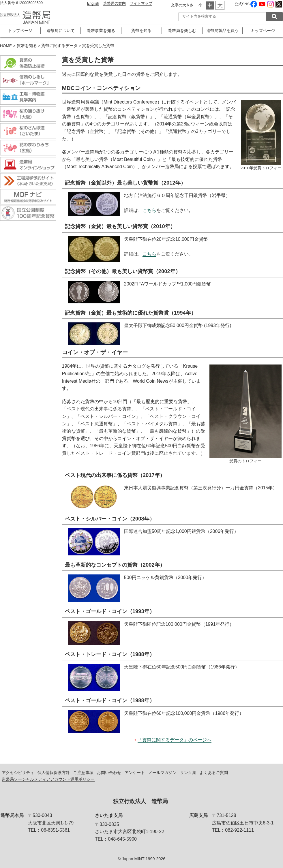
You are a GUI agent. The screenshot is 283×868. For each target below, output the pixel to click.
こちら (149, 210)
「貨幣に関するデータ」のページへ (175, 740)
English (93, 3)
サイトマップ (141, 3)
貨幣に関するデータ (59, 46)
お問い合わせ (109, 773)
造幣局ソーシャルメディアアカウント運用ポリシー (48, 779)
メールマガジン (162, 773)
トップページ (20, 31)
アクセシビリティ (18, 773)
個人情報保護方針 (54, 773)
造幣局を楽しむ (182, 31)
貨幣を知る (141, 31)
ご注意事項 (83, 773)
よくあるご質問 (214, 773)
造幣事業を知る (101, 31)
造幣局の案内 (115, 3)
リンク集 (188, 773)
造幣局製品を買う (222, 31)
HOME (6, 46)
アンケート (135, 773)
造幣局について (61, 31)
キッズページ (263, 31)
